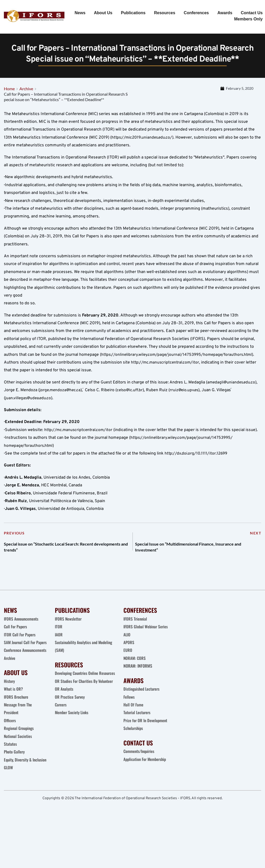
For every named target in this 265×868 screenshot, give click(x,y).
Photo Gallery (15, 787)
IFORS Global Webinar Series (146, 646)
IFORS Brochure (17, 732)
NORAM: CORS (135, 677)
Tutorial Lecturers (138, 732)
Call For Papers (16, 646)
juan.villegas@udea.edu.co (29, 413)
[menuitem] (80, 13)
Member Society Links (73, 739)
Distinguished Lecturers (143, 708)
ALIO (127, 654)
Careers (62, 732)
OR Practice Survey (70, 724)
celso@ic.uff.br (132, 405)
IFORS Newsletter (69, 638)
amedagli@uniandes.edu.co (232, 397)
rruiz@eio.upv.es (188, 405)
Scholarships (134, 748)
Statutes (10, 779)
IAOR (59, 654)
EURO (128, 669)
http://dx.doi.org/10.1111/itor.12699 (197, 468)
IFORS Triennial (136, 638)
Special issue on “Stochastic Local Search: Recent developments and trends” (62, 564)
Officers (10, 755)
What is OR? (14, 724)
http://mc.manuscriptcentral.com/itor (166, 377)
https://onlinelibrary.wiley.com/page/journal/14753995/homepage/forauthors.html (179, 369)
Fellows (129, 716)
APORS (129, 661)
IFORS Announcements (22, 638)
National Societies (18, 771)
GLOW (9, 810)
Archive (10, 693)
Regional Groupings (20, 763)
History (10, 716)
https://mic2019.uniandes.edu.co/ (143, 152)
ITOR (59, 646)
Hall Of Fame (134, 724)
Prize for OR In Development (146, 739)
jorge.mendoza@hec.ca (61, 405)
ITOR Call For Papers (21, 654)
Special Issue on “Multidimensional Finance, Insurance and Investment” (188, 564)
